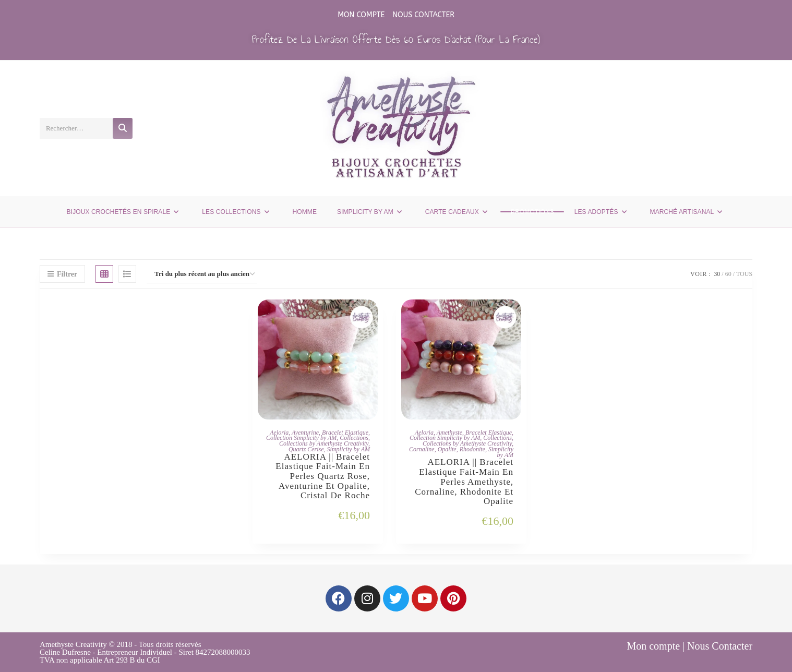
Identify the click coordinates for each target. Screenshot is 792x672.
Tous (744, 274)
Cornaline (422, 449)
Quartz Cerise (306, 449)
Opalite (447, 449)
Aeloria (279, 433)
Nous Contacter (423, 15)
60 (728, 274)
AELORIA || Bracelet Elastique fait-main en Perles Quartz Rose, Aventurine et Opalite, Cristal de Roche (323, 477)
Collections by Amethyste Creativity (324, 443)
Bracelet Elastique (345, 433)
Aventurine (305, 433)
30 (717, 274)
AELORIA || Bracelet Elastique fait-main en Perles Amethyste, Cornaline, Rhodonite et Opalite (464, 482)
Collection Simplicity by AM (301, 438)
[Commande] (202, 274)
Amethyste (449, 433)
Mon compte (361, 15)
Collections (354, 438)
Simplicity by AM (349, 449)
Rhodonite (472, 449)
